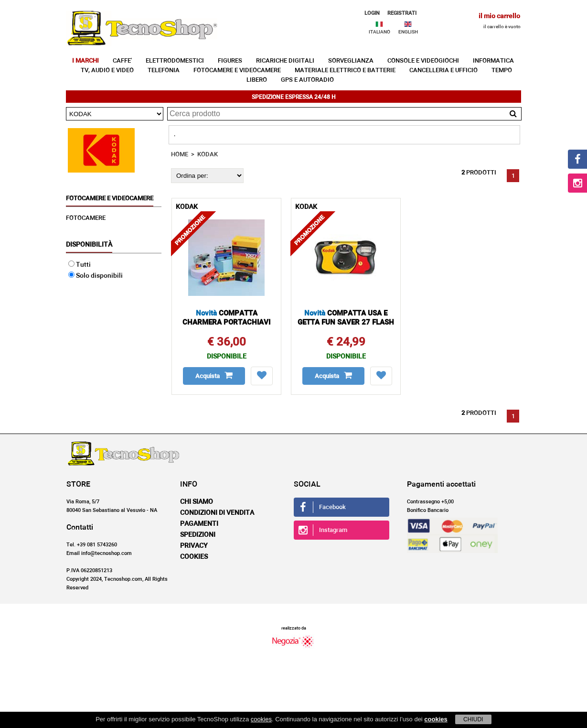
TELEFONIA (164, 71)
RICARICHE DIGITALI (285, 61)
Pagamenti (199, 524)
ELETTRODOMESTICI (175, 61)
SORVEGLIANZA (351, 61)
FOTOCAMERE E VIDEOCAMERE (237, 71)
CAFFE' (122, 61)
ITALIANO (379, 32)
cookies (261, 719)
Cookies (194, 557)
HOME (180, 155)
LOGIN (372, 13)
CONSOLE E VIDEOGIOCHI (423, 61)
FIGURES (230, 61)
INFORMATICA (493, 61)
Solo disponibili (96, 276)
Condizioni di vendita (217, 513)
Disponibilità (89, 245)
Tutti (80, 265)
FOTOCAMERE (86, 218)
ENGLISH (408, 32)
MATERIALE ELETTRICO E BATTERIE (345, 71)
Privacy (194, 546)
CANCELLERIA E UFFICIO (443, 71)
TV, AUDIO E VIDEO (107, 71)
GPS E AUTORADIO (307, 80)
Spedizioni (198, 535)
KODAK (208, 155)
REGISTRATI (402, 13)
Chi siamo (197, 502)
